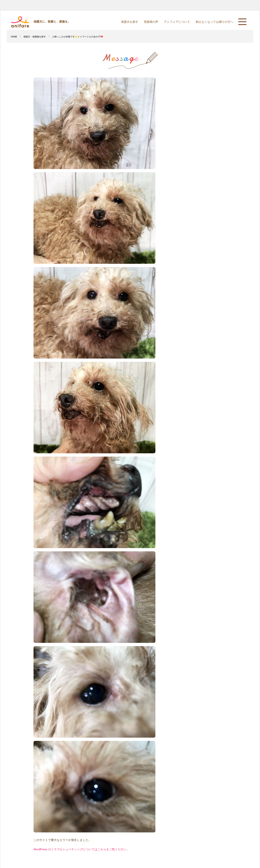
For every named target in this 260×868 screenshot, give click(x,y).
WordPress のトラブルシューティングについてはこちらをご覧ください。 (81, 849)
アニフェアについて (177, 22)
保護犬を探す (130, 22)
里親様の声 (151, 22)
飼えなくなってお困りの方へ (215, 22)
